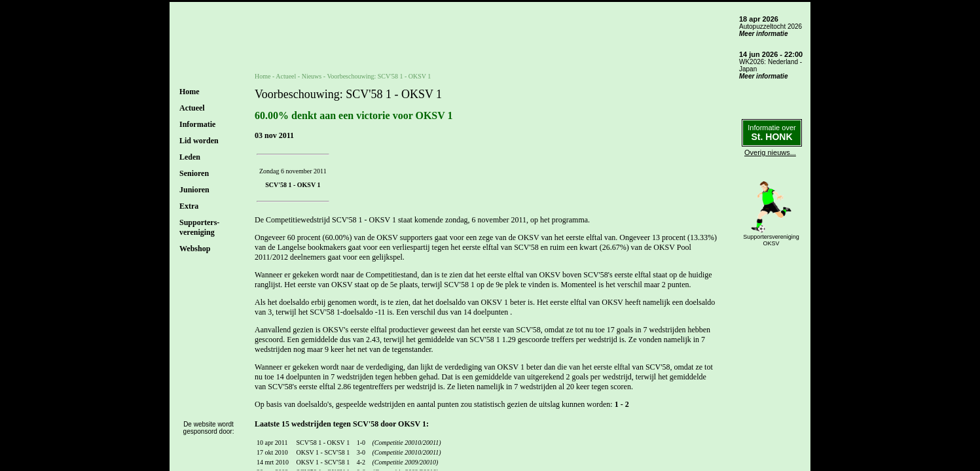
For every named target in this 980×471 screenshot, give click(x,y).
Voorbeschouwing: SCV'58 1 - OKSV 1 (379, 76)
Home (190, 92)
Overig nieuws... (770, 152)
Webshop (195, 249)
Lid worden (199, 141)
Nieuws (312, 76)
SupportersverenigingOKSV (771, 240)
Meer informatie (763, 34)
